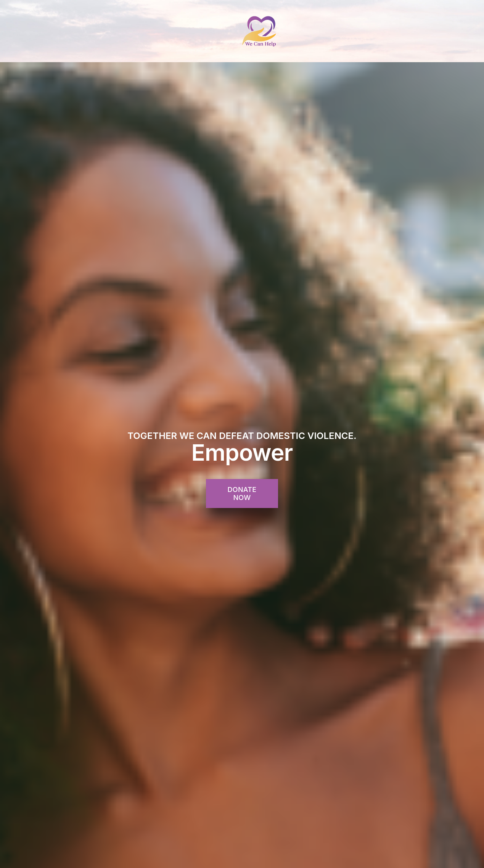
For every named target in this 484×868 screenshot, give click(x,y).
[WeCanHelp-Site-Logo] (259, 18)
